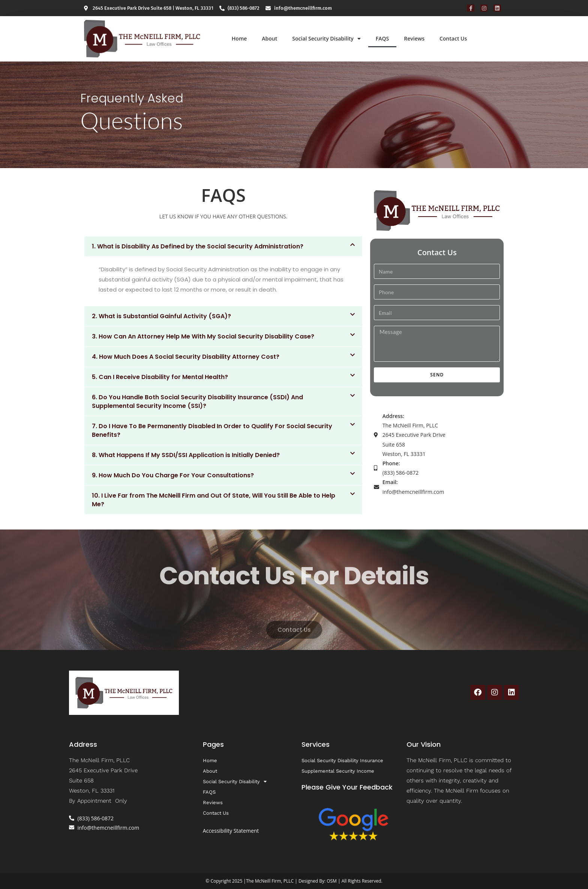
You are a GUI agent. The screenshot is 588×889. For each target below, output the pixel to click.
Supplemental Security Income (338, 771)
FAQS (382, 38)
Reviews (414, 38)
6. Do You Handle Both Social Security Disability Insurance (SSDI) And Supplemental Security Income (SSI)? (197, 402)
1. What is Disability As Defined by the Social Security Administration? (198, 246)
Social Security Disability (326, 39)
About (269, 38)
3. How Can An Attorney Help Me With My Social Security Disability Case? (203, 336)
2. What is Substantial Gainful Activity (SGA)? (161, 316)
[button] (223, 246)
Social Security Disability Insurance (342, 760)
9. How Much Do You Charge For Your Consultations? (173, 475)
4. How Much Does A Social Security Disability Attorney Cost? (186, 357)
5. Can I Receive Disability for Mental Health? (160, 377)
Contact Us (453, 38)
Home (239, 38)
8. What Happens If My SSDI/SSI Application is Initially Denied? (186, 455)
